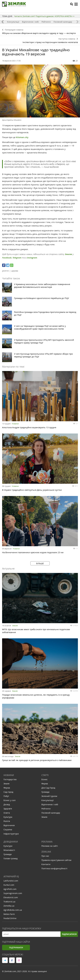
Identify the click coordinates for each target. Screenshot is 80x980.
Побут (6, 796)
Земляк (68, 254)
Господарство (10, 779)
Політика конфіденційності (54, 868)
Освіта (7, 813)
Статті (45, 775)
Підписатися (69, 934)
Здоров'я (8, 809)
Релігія (7, 821)
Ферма (7, 788)
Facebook (7, 258)
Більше (40, 563)
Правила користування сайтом (56, 860)
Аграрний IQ (11, 876)
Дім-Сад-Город (48, 788)
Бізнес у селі (10, 800)
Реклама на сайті (50, 846)
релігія (5, 271)
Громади (8, 854)
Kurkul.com (9, 885)
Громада (45, 792)
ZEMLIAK (46, 852)
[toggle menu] (76, 4)
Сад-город (8, 792)
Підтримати (16, 948)
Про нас (45, 856)
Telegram (17, 258)
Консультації (13, 22)
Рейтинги (46, 22)
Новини (15, 424)
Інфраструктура (11, 834)
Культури (8, 846)
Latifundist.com (11, 881)
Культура (8, 817)
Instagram (32, 258)
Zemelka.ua (9, 906)
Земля (15, 626)
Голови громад (11, 858)
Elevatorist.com (11, 897)
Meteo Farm (9, 914)
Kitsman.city (22, 137)
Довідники (11, 842)
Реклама (47, 842)
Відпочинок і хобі (30, 22)
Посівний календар (63, 22)
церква (15, 271)
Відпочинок (9, 825)
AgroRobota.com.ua (13, 910)
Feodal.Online (10, 918)
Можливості (9, 850)
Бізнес (44, 779)
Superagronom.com (13, 893)
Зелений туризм (49, 796)
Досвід (7, 804)
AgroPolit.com (10, 889)
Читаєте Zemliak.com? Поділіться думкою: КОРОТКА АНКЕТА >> (44, 16)
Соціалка (8, 829)
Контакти (46, 864)
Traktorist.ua (9, 902)
